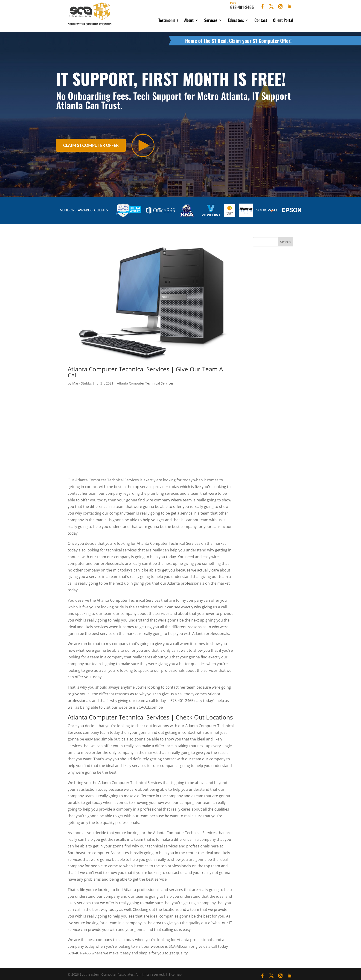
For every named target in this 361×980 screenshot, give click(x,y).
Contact (261, 20)
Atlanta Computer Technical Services (145, 381)
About (189, 20)
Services (211, 20)
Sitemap (175, 972)
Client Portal (283, 20)
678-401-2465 (242, 6)
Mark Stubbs (82, 381)
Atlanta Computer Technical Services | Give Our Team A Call (145, 370)
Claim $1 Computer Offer (91, 143)
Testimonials (168, 20)
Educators (236, 20)
